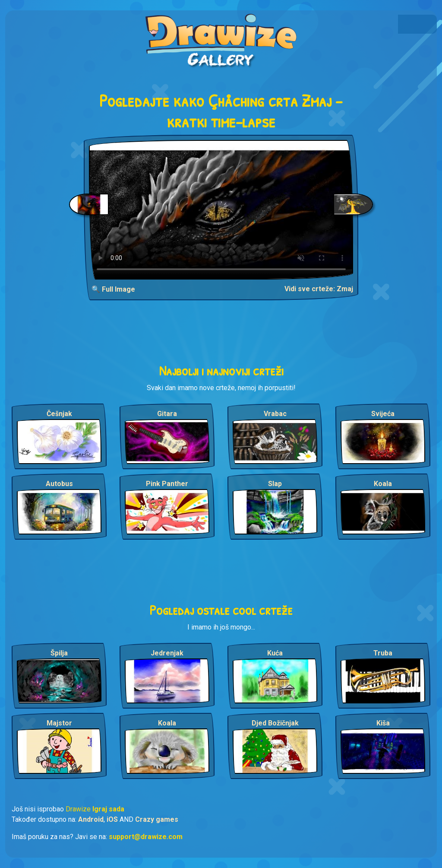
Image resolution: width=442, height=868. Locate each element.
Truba (383, 653)
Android (91, 819)
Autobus (59, 484)
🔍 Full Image (113, 289)
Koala (383, 484)
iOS (112, 819)
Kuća (275, 653)
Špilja (59, 653)
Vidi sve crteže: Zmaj (319, 289)
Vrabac (275, 414)
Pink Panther (167, 484)
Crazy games (157, 819)
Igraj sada (108, 809)
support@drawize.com (146, 837)
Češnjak (59, 414)
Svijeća (383, 414)
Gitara (167, 414)
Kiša (383, 723)
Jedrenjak (167, 653)
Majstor (59, 723)
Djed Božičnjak (275, 723)
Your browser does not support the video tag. (221, 210)
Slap (275, 484)
